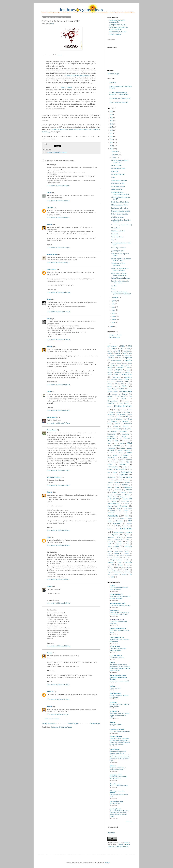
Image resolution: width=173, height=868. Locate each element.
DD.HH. (119, 412)
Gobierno (116, 446)
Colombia (115, 394)
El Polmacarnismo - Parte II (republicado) (120, 161)
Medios (129, 490)
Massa (117, 487)
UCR (109, 567)
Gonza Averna (51, 269)
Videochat (116, 574)
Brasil (116, 375)
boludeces (118, 372)
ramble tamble (115, 749)
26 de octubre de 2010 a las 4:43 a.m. (58, 410)
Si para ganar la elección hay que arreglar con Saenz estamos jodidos (119, 715)
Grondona (122, 448)
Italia (122, 460)
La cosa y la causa (116, 809)
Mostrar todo (129, 821)
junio (113, 307)
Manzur (117, 485)
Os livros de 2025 (115, 804)
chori (128, 384)
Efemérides (128, 429)
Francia (122, 443)
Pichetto (110, 518)
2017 (111, 127)
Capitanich (113, 379)
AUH (113, 363)
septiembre (115, 298)
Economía (128, 424)
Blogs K (119, 370)
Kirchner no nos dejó (118, 183)
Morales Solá (112, 497)
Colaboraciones (126, 391)
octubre (114, 158)
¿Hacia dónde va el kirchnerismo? (120, 98)
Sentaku (112, 722)
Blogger (107, 863)
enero (113, 323)
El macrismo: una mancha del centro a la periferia (119, 28)
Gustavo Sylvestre (116, 736)
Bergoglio (110, 367)
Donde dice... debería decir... (120, 202)
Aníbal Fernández (116, 360)
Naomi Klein (125, 501)
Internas (110, 460)
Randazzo (110, 529)
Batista (119, 363)
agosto (114, 301)
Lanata (115, 472)
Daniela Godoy (52, 430)
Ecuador (116, 426)
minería (119, 495)
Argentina (128, 360)
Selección (128, 546)
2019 (111, 121)
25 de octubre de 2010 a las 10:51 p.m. (59, 293)
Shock (126, 551)
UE (117, 567)
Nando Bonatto (52, 417)
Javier (49, 392)
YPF (112, 577)
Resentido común (115, 784)
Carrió (127, 379)
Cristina (109, 406)
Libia (113, 480)
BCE (124, 363)
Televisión (116, 558)
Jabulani (113, 462)
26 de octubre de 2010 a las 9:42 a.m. (58, 545)
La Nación (120, 469)
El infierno (113, 702)
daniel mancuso (52, 255)
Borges (127, 372)
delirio (126, 417)
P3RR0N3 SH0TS (115, 688)
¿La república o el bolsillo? (118, 25)
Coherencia (115, 234)
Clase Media (111, 389)
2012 (111, 143)
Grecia (127, 446)
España (124, 436)
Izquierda (129, 460)
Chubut (110, 386)
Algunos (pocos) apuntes (119, 180)
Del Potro (112, 417)
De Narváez (121, 414)
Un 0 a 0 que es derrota (118, 248)
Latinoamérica (57, 153)
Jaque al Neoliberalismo (118, 629)
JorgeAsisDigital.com (117, 638)
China (122, 384)
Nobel (127, 504)
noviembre (115, 155)
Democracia (110, 419)
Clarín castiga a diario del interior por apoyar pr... (119, 274)
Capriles (120, 379)
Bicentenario (119, 367)
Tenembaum (124, 558)
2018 (111, 124)
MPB (130, 497)
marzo (114, 316)
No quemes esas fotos (118, 174)
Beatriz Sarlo (125, 365)
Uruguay (110, 572)
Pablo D (49, 586)
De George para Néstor (118, 168)
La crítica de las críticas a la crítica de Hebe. (120, 282)
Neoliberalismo (113, 504)
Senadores (122, 549)
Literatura (119, 480)
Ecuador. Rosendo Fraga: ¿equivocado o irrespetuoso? (121, 293)
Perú (127, 516)
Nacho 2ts (50, 692)
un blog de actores (116, 775)
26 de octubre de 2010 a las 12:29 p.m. (59, 646)
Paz (120, 511)
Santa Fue (113, 82)
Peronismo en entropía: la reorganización (117, 21)
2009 (111, 326)
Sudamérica (110, 556)
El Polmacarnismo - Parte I (120, 205)
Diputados (125, 421)
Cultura (112, 412)
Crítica (116, 410)
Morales (127, 495)
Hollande (120, 450)
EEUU (118, 429)
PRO (130, 521)
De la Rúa (127, 412)
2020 (111, 118)
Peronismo (113, 516)
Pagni (119, 509)
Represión (129, 532)
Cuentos (129, 410)
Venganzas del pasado (117, 620)
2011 (111, 146)
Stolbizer (127, 553)
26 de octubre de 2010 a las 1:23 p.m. (58, 685)
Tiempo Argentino (116, 560)
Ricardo (52, 24)
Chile (116, 384)
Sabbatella (110, 542)
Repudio (126, 535)
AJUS (130, 353)
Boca (128, 370)
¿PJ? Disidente (112, 346)
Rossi (128, 540)
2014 (111, 136)
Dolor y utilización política (120, 214)
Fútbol (129, 443)
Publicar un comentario (52, 719)
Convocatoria (121, 396)
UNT (121, 570)
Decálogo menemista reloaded (121, 211)
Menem (115, 492)
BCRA (130, 363)
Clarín (124, 386)
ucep (128, 565)
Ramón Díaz (126, 526)
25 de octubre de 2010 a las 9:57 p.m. (58, 263)
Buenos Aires (127, 374)
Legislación (123, 475)
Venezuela (127, 572)
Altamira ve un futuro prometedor (118, 264)
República (115, 535)
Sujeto (49, 299)
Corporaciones (113, 401)
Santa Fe (119, 544)
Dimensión (115, 171)
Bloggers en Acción (116, 335)
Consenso (110, 396)
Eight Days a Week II (118, 231)
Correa (127, 401)
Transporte (110, 562)
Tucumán (128, 562)
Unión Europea (112, 570)
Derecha (119, 419)
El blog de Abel (115, 647)
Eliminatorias (125, 434)
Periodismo (111, 513)
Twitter (120, 565)
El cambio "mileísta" (116, 724)
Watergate (124, 574)
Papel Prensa (128, 509)
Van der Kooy (118, 572)
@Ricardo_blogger (113, 74)
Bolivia (110, 372)
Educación (126, 426)
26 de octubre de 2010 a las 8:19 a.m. (58, 485)
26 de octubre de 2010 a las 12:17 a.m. (59, 385)
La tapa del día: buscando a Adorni (120, 605)
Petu (48, 537)
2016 (111, 130)
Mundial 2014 (127, 499)
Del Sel (120, 417)
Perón (125, 513)
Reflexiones (126, 529)
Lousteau (110, 483)
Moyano (123, 497)
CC (127, 382)
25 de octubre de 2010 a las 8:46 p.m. (58, 218)
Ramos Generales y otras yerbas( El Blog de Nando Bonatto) (118, 677)
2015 (111, 133)
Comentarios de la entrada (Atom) (61, 727)
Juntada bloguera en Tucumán (121, 278)
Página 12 (111, 509)
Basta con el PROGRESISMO (119, 786)
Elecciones (111, 434)
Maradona (125, 485)
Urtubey (127, 570)
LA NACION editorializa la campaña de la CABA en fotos (119, 93)
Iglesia (115, 455)
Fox (115, 443)
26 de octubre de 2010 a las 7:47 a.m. (58, 423)
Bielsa (128, 367)
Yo (131, 574)
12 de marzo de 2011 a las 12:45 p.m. (58, 699)
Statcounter (111, 833)
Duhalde (117, 424)
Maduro (127, 483)
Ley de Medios (126, 477)
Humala (121, 453)
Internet (117, 460)
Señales (112, 663)
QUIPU (112, 585)
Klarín (125, 467)
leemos (60, 55)
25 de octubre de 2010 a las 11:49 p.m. (59, 340)
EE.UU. (110, 429)
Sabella (119, 542)
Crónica (123, 410)
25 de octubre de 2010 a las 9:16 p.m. (58, 248)
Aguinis (124, 353)
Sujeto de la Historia (54, 477)
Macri (118, 482)
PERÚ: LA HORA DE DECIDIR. (120, 731)
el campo (113, 432)
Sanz (128, 544)
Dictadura (114, 421)
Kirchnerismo (113, 467)
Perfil (126, 511)
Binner (110, 370)
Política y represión (115, 34)
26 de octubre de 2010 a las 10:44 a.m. (59, 603)
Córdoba (124, 399)
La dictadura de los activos (120, 208)
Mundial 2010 (114, 499)
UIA (123, 568)
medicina (64, 153)
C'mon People (116, 228)
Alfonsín (111, 358)
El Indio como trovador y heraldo (120, 681)
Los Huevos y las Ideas (115, 842)
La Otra (112, 686)
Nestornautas (114, 611)
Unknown (50, 208)
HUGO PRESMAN (116, 594)
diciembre (115, 152)
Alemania (127, 355)
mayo (113, 310)
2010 (111, 149)
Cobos (122, 389)
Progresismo (117, 523)
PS (117, 526)
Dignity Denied (66, 87)
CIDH (117, 386)
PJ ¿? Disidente (120, 518)
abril (113, 313)
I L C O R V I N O (116, 656)
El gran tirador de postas (117, 658)
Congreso (125, 394)
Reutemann (111, 537)
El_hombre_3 (114, 711)
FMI (109, 443)
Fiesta (109, 441)
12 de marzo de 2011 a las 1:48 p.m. (58, 714)
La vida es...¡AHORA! (117, 729)
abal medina (127, 351)
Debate (130, 414)
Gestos (113, 289)
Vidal (109, 574)
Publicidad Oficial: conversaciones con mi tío (120, 193)
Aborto (110, 353)
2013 (111, 139)
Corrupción (111, 403)
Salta (128, 542)
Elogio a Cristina (117, 165)
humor (129, 453)
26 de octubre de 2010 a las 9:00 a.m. (58, 530)
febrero (114, 319)
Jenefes (121, 462)
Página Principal (73, 723)
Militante (113, 766)
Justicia (110, 464)
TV (113, 565)
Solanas (117, 553)
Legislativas (111, 477)
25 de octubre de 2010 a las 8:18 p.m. (58, 186)
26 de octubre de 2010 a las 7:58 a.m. (58, 470)
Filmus (117, 441)
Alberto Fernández (115, 355)
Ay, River (114, 286)
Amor (113, 177)
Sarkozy (110, 546)
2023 (114, 351)
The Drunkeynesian (116, 802)
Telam (109, 558)
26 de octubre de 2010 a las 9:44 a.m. (58, 579)
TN (128, 560)
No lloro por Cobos (117, 237)
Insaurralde (111, 458)
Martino (110, 487)
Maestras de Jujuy (117, 189)
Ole (116, 506)
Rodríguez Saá (118, 540)
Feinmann (127, 439)
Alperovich (128, 358)
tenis (131, 558)
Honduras (127, 450)
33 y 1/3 (114, 240)
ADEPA (117, 353)
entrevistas (110, 436)
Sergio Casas (118, 551)
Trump (119, 562)
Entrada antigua (95, 723)
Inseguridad (124, 458)
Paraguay (113, 511)
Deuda (130, 419)
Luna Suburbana (115, 337)
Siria (109, 553)
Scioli (117, 546)
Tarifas (128, 556)
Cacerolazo (116, 377)
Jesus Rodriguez (115, 693)
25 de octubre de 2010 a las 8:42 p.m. (58, 201)
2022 (111, 111)
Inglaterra (126, 455)
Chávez (110, 384)
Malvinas (110, 485)
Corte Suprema (124, 403)
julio (113, 304)
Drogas (109, 424)
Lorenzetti (127, 480)
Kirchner (123, 464)
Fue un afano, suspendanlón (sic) (122, 225)
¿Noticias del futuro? (118, 217)
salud (109, 544)
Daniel (49, 193)
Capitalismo (128, 377)
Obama (110, 506)
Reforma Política (118, 532)
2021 (111, 115)
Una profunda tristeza (118, 186)
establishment (112, 439)
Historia (112, 450)
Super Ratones (120, 556)
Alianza (120, 358)
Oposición (123, 506)
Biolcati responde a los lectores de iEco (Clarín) (121, 260)
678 (119, 351)
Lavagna (114, 475)
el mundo (50, 153)
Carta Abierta (111, 382)
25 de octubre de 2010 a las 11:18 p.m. (59, 312)
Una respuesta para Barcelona (119, 102)
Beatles (113, 365)
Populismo (120, 521)
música (114, 501)
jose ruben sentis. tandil (118, 603)
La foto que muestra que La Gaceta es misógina (120, 269)
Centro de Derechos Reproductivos (78, 75)
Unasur (128, 568)
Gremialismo (111, 448)
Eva (121, 439)
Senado (114, 549)
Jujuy (127, 462)
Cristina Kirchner (123, 406)
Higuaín (129, 448)
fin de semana (126, 441)
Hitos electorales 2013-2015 (118, 32)
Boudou (110, 375)
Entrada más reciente (49, 723)
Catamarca (120, 382)
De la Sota (111, 414)
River (119, 537)
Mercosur (123, 492)
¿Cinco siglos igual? (118, 251)
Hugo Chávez (111, 453)
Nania (49, 319)
